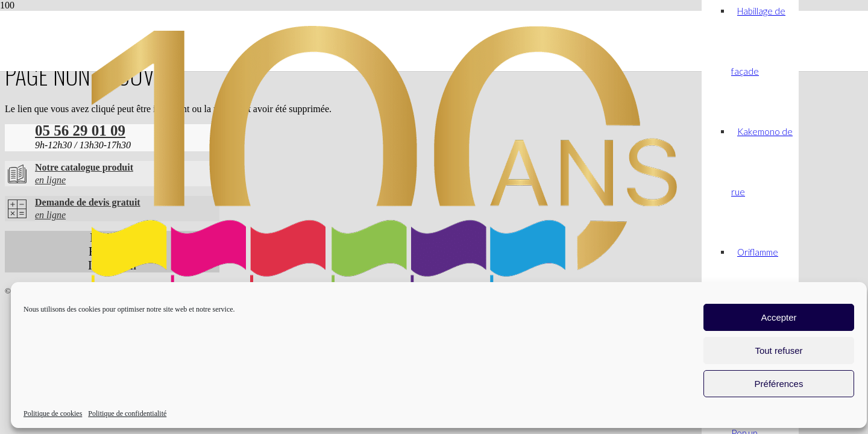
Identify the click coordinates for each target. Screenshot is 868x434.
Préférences (779, 384)
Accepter (778, 317)
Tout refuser (778, 351)
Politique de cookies (53, 414)
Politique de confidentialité (127, 414)
